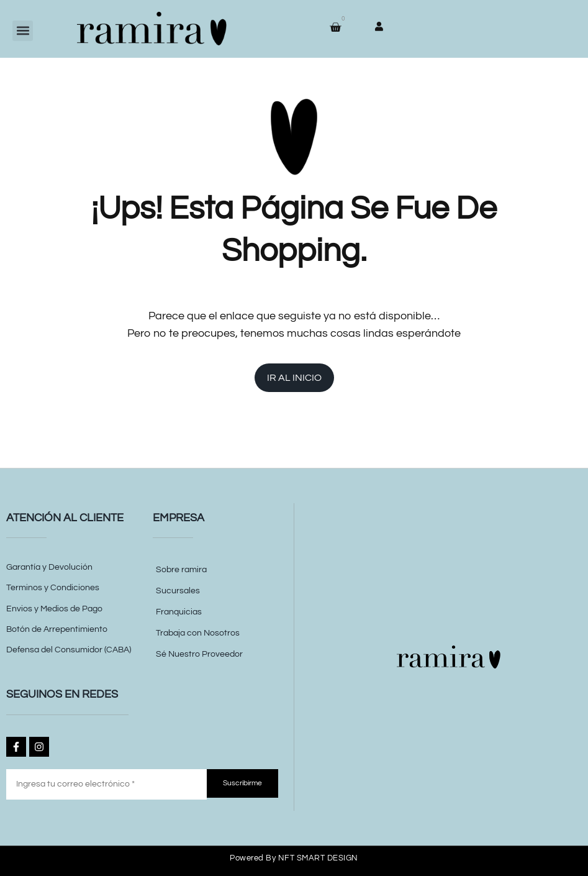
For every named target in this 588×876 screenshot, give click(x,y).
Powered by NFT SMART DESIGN (294, 858)
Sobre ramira (181, 570)
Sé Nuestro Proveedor (199, 654)
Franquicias (179, 612)
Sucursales (178, 591)
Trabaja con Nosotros (198, 633)
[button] (23, 31)
